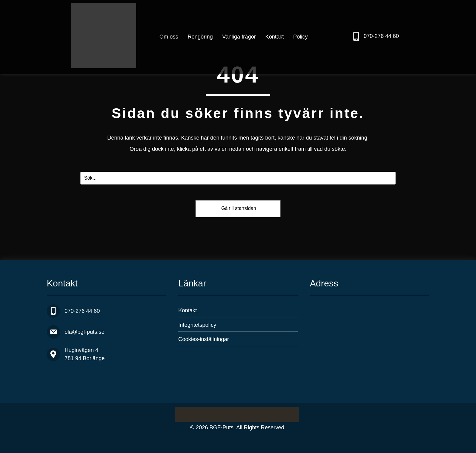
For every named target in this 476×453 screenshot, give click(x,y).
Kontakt (275, 37)
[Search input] (238, 178)
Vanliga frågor (239, 37)
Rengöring (200, 37)
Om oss (169, 37)
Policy (301, 37)
